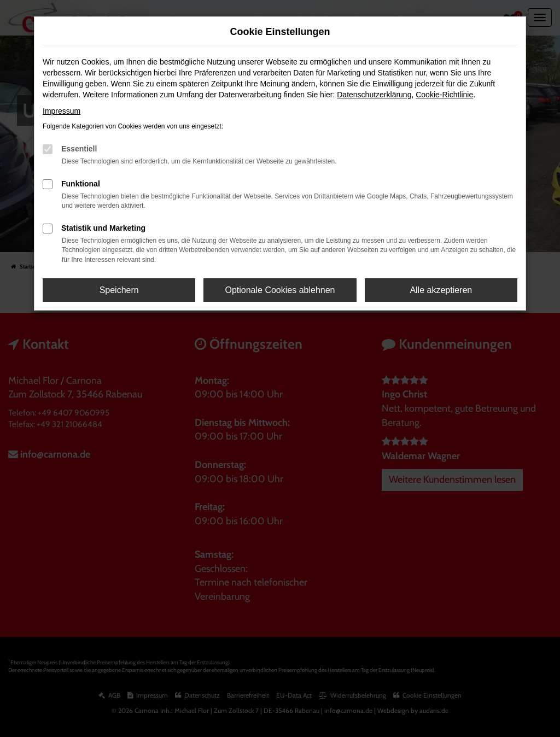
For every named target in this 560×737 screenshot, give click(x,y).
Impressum (62, 111)
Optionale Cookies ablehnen (280, 290)
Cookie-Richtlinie (444, 95)
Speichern (119, 290)
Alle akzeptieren (441, 290)
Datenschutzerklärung (374, 95)
